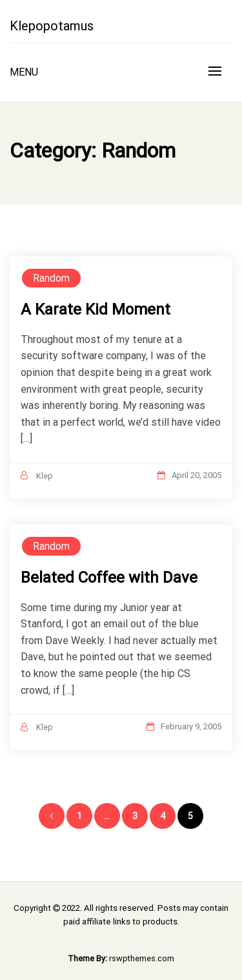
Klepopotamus (52, 26)
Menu (24, 72)
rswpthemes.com (142, 958)
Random (51, 278)
